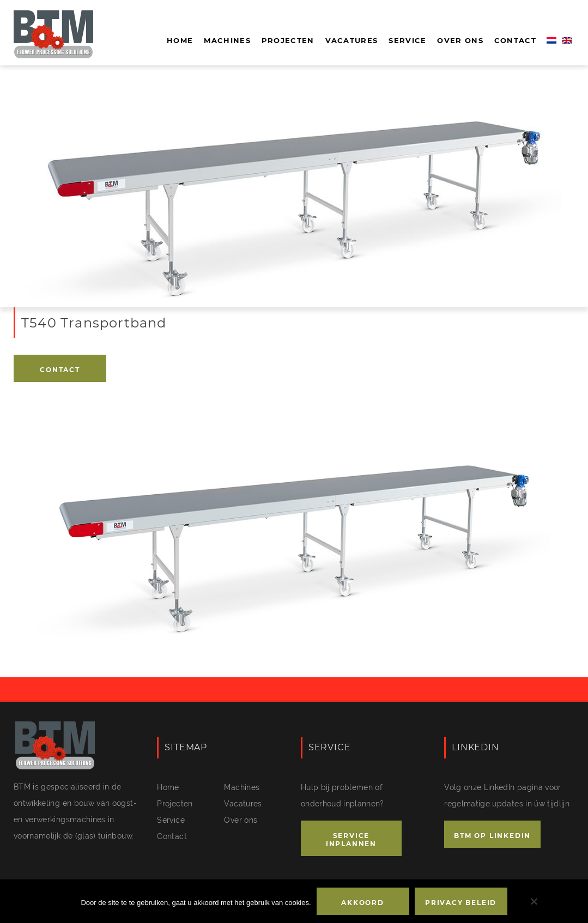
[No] (534, 901)
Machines (227, 40)
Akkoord (363, 903)
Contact (515, 40)
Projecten (288, 40)
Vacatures (352, 40)
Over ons (460, 40)
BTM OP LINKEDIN (492, 836)
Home (180, 40)
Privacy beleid (461, 903)
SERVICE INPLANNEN (351, 840)
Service (407, 40)
